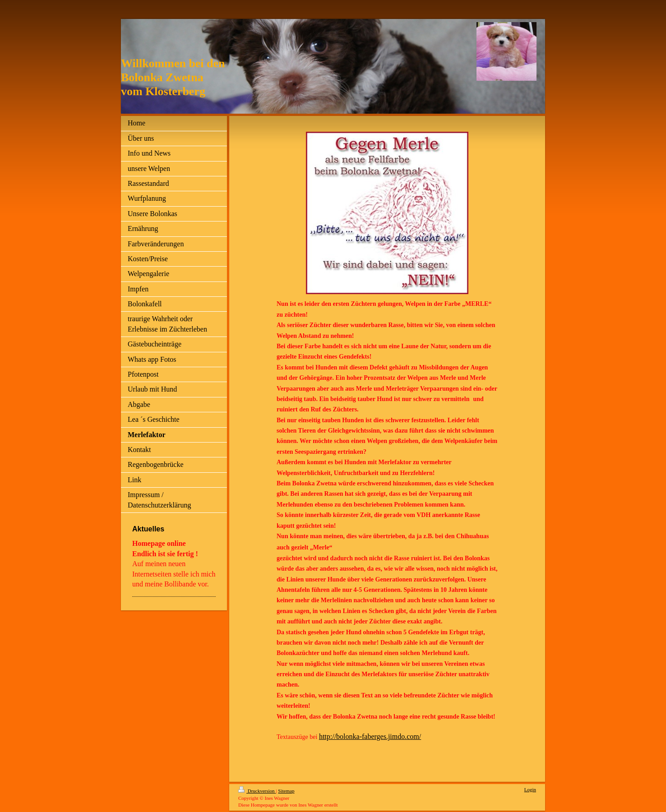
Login (530, 789)
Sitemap (286, 791)
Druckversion (257, 791)
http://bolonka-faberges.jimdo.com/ (370, 736)
